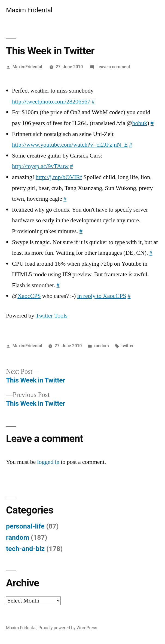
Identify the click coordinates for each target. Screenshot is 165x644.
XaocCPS (29, 296)
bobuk (140, 123)
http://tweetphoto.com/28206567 (51, 102)
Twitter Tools (52, 316)
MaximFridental (27, 67)
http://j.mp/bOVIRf (59, 177)
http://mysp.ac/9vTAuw (40, 166)
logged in (48, 462)
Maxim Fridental (29, 10)
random (102, 346)
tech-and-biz (25, 549)
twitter (128, 346)
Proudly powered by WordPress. (68, 628)
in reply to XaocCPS (102, 296)
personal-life (25, 526)
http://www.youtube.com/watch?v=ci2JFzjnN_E (70, 145)
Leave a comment (113, 67)
